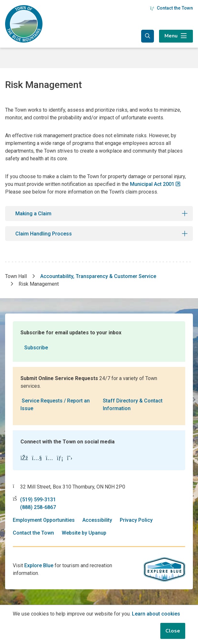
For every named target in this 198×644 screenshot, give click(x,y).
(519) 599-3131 (38, 500)
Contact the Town (171, 8)
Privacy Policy (136, 520)
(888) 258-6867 (38, 507)
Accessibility (97, 520)
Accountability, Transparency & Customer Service (98, 276)
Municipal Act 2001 (152, 184)
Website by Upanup (84, 533)
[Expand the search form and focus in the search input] (148, 36)
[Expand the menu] (176, 36)
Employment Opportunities (44, 520)
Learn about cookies (156, 614)
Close (173, 631)
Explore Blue (39, 565)
